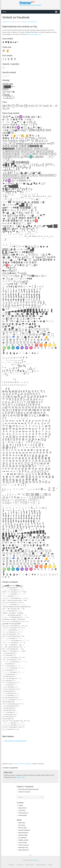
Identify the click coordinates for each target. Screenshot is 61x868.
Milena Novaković (23, 833)
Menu (5, 12)
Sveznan (15, 764)
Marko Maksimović (24, 850)
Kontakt (20, 805)
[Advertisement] (43, 749)
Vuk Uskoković (22, 838)
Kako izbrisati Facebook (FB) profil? (16, 741)
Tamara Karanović (23, 845)
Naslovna (11, 865)
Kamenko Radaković (24, 830)
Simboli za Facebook (24, 792)
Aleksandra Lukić (23, 848)
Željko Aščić (6, 22)
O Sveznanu (22, 810)
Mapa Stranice (22, 808)
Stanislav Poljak (23, 835)
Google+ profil (20, 777)
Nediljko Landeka (23, 840)
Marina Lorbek (22, 828)
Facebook (24, 22)
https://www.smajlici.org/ (34, 34)
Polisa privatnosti (23, 813)
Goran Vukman (23, 843)
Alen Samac (22, 825)
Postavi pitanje (22, 815)
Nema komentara (32, 22)
